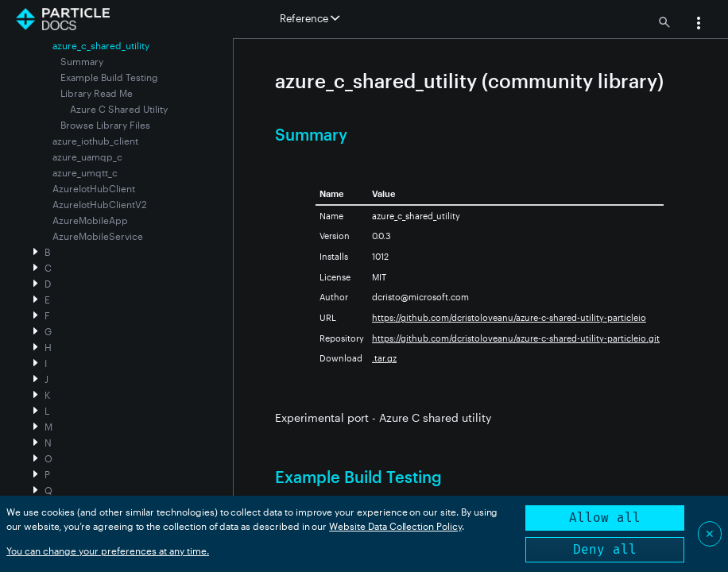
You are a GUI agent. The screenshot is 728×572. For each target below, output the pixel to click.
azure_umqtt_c (85, 172)
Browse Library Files (105, 125)
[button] (699, 25)
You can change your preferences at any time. (108, 551)
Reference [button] (310, 18)
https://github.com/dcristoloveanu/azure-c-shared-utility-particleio (509, 317)
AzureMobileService (98, 236)
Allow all (605, 518)
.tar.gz (384, 358)
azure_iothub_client (95, 141)
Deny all (605, 549)
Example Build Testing (109, 77)
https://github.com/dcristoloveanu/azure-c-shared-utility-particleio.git (516, 338)
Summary (82, 61)
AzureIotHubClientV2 (100, 204)
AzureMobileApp (90, 220)
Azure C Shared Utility (119, 109)
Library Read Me (97, 93)
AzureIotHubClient (94, 188)
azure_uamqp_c (87, 157)
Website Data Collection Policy (395, 526)
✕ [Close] (710, 533)
